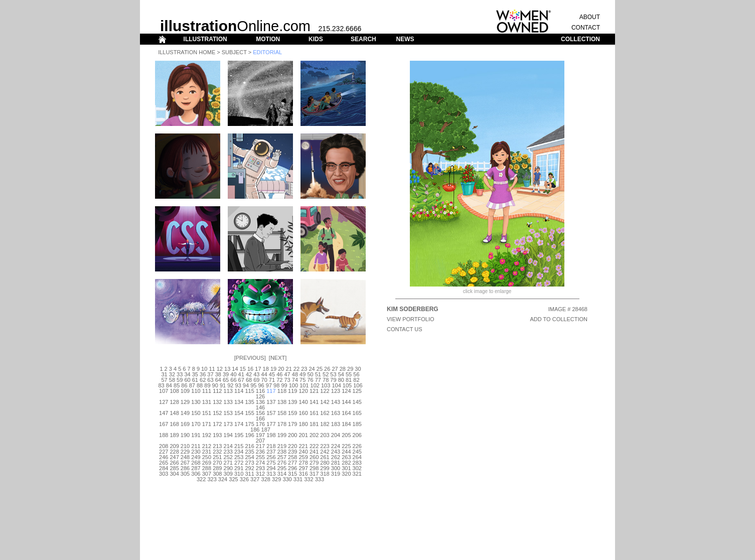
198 (271, 435)
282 (346, 463)
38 (218, 374)
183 (336, 424)
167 (164, 424)
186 (255, 430)
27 (335, 369)
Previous (250, 358)
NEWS (405, 39)
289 (217, 468)
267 (185, 463)
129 (185, 402)
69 (256, 380)
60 (187, 380)
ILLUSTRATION (205, 39)
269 (207, 463)
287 (196, 468)
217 (260, 446)
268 (196, 463)
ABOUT (590, 17)
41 (241, 374)
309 (228, 474)
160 (304, 413)
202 (314, 435)
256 (271, 457)
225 (346, 446)
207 (260, 441)
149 (185, 413)
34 (187, 374)
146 (260, 407)
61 (195, 380)
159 (292, 413)
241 (314, 452)
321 (357, 474)
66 (233, 380)
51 (318, 374)
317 (314, 474)
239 (292, 452)
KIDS (316, 39)
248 (185, 457)
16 (250, 369)
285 (174, 468)
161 (314, 413)
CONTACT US (405, 329)
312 (260, 474)
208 (164, 446)
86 (184, 385)
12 (220, 369)
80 (341, 380)
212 (207, 446)
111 (207, 391)
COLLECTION (580, 39)
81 (349, 380)
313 (271, 474)
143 (336, 402)
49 (303, 374)
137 (271, 402)
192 (207, 435)
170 (196, 424)
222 (314, 446)
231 (207, 452)
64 (218, 380)
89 (207, 385)
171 (207, 424)
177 (271, 424)
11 (212, 369)
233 (228, 452)
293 (260, 468)
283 (357, 463)
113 (228, 391)
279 (314, 463)
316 (304, 474)
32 (172, 374)
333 (320, 479)
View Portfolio (411, 319)
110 (196, 391)
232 (217, 452)
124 (346, 391)
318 (325, 474)
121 (314, 391)
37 (210, 374)
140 (304, 402)
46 (279, 374)
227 (164, 452)
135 (249, 402)
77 (318, 380)
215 (239, 446)
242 (325, 452)
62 (203, 380)
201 (304, 435)
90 (215, 385)
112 (217, 391)
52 (326, 374)
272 (239, 463)
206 (357, 435)
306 (196, 474)
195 (239, 435)
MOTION (268, 39)
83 (161, 385)
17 (258, 369)
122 (325, 391)
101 (304, 385)
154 (239, 413)
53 (333, 374)
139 (292, 402)
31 (164, 374)
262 (336, 457)
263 (346, 457)
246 (164, 457)
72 (279, 380)
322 (201, 479)
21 (289, 369)
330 (287, 479)
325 (233, 479)
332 (309, 479)
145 (357, 402)
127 (164, 402)
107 (164, 391)
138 (282, 402)
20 (281, 369)
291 (239, 468)
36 (203, 374)
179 (292, 424)
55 (349, 374)
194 (228, 435)
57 (164, 380)
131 (207, 402)
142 (325, 402)
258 (292, 457)
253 (239, 457)
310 (239, 474)
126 (260, 396)
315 (292, 474)
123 (336, 391)
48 (295, 374)
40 (233, 374)
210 (185, 446)
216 (249, 446)
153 (228, 413)
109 (185, 391)
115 (249, 391)
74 (295, 380)
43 (256, 374)
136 (260, 402)
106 (358, 385)
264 (357, 457)
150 (196, 413)
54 (341, 374)
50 (310, 374)
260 (314, 457)
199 (282, 435)
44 (264, 374)
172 (217, 424)
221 (304, 446)
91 (223, 385)
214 (228, 446)
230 (196, 452)
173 (228, 424)
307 (207, 474)
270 (217, 463)
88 (200, 385)
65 (226, 380)
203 (325, 435)
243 (336, 452)
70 (264, 380)
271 (228, 463)
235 (249, 452)
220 (292, 446)
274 (260, 463)
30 (358, 369)
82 (356, 380)
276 (282, 463)
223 (325, 446)
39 (226, 374)
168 (174, 424)
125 (357, 391)
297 (304, 468)
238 (282, 452)
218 (271, 446)
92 (230, 385)
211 (196, 446)
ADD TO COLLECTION (559, 319)
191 (196, 435)
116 (260, 391)
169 (185, 424)
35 (195, 374)
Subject (234, 52)
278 (304, 463)
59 (180, 380)
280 (325, 463)
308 (217, 474)
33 (180, 374)
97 (269, 385)
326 (244, 479)
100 (293, 385)
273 (249, 463)
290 (228, 468)
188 (164, 435)
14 (235, 369)
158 (282, 413)
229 (185, 452)
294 (271, 468)
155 (249, 413)
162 (325, 413)
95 (253, 385)
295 (282, 468)
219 (282, 446)
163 (336, 413)
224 (336, 446)
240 (304, 452)
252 (228, 457)
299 (325, 468)
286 (185, 468)
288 (207, 468)
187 (266, 430)
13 (227, 369)
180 (304, 424)
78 (326, 380)
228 (174, 452)
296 (292, 468)
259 (304, 457)
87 (192, 385)
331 (298, 479)
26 (327, 369)
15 (243, 369)
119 (292, 391)
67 (241, 380)
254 (249, 457)
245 (357, 452)
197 (260, 435)
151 (207, 413)
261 (325, 457)
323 (212, 479)
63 (210, 380)
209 (174, 446)
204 (336, 435)
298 (314, 468)
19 (273, 369)
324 (223, 479)
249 (196, 457)
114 (239, 391)
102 (315, 385)
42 (249, 374)
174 (239, 424)
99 (284, 385)
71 (272, 380)
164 (346, 413)
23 (304, 369)
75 (303, 380)
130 (196, 402)
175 (249, 424)
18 (266, 369)
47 (287, 374)
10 (204, 369)
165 (357, 413)
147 (164, 413)
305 (185, 474)
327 (255, 479)
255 (260, 457)
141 (314, 402)
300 (336, 468)
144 (346, 402)
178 (282, 424)
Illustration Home (187, 52)
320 (346, 474)
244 (346, 452)
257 (282, 457)
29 (350, 369)
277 (292, 463)
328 (266, 479)
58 (172, 380)
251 (217, 457)
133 (228, 402)
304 (174, 474)
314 (282, 474)
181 (314, 424)
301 (346, 468)
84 (169, 385)
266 (174, 463)
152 (217, 413)
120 (304, 391)
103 (326, 385)
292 (249, 468)
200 (292, 435)
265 (164, 463)
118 (282, 391)
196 (249, 435)
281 (336, 463)
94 (246, 385)
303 (164, 474)
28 (343, 369)
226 (357, 446)
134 (239, 402)
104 (336, 385)
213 (217, 446)
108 (174, 391)
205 (346, 435)
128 (174, 402)
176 (260, 424)
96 (261, 385)
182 (325, 424)
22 (296, 369)
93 (238, 385)
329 (276, 479)
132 (217, 402)
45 (272, 374)
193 (217, 435)
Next (278, 358)
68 (249, 380)
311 (249, 474)
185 (357, 424)
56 (356, 374)
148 (174, 413)
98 (276, 385)
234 (239, 452)
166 (260, 418)
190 (185, 435)
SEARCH (363, 39)
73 (287, 380)
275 (271, 463)
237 (271, 452)
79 (333, 380)
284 (164, 468)
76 (310, 380)
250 (207, 457)
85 (177, 385)
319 (336, 474)
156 (260, 413)
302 (357, 468)
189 (174, 435)
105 (347, 385)
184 (346, 424)
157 (271, 413)
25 (320, 369)
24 (312, 369)
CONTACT (586, 28)
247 (174, 457)
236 (260, 452)
